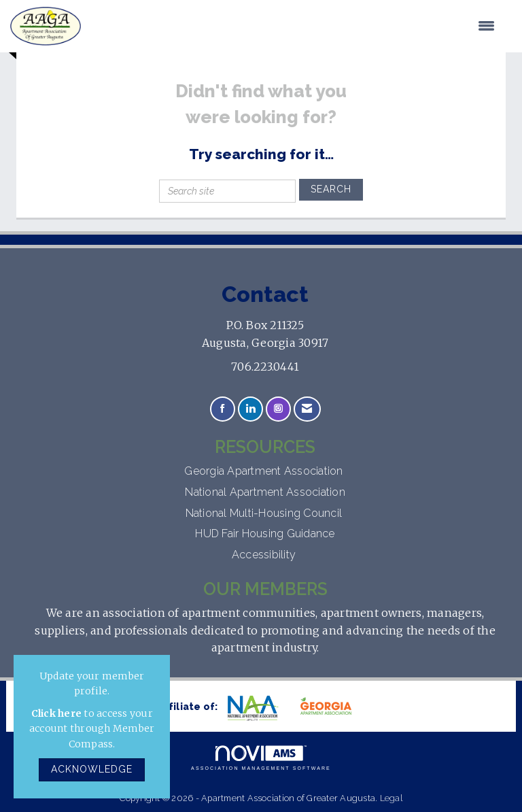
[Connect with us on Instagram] (278, 409)
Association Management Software (261, 758)
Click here (57, 713)
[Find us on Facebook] (223, 409)
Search (331, 189)
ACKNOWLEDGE (92, 769)
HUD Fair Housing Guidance (265, 534)
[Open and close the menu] (295, 27)
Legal (391, 798)
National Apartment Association (265, 492)
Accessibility (265, 555)
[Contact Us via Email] (307, 409)
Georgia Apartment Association (265, 471)
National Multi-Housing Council (265, 513)
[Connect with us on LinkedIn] (250, 409)
